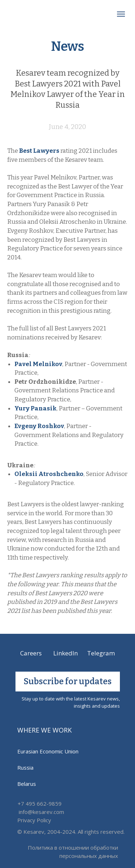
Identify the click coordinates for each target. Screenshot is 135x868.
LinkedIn (66, 653)
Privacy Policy (34, 820)
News (68, 46)
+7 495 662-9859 (40, 804)
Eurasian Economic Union (48, 751)
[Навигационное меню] (121, 14)
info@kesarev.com (41, 812)
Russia (25, 767)
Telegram (101, 653)
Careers (31, 653)
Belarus (27, 784)
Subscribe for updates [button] (68, 681)
